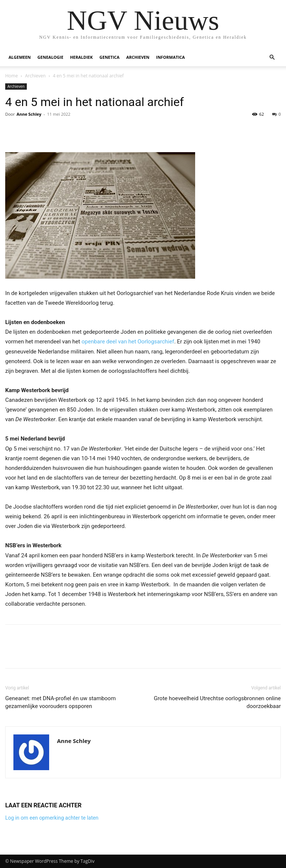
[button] (272, 57)
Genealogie (51, 57)
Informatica (170, 57)
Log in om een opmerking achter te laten (52, 818)
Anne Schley (29, 114)
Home (12, 76)
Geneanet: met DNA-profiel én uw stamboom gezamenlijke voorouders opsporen (61, 702)
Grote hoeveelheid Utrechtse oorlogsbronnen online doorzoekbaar (217, 702)
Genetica (109, 57)
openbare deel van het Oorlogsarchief (128, 342)
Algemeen (20, 57)
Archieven (138, 57)
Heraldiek (81, 57)
